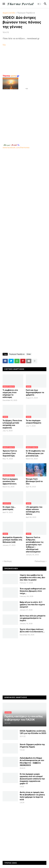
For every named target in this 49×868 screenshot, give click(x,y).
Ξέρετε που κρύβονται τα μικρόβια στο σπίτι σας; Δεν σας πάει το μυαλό (32, 577)
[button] (4, 4)
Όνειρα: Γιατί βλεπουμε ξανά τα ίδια (34, 481)
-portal (11, 76)
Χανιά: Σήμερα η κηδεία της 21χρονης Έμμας (32, 746)
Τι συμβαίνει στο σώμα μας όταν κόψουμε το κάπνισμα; (10, 394)
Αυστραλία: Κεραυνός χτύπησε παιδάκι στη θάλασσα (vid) (12, 540)
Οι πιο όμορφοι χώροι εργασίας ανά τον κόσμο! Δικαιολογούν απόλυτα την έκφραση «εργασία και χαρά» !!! (32, 779)
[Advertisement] (24, 115)
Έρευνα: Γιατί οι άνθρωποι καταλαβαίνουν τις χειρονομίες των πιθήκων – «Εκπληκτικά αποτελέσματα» (35, 544)
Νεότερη (8, 561)
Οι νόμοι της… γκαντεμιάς (9, 508)
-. (11, 145)
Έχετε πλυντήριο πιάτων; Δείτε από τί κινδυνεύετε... (32, 630)
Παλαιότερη (40, 561)
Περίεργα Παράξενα (26, 13)
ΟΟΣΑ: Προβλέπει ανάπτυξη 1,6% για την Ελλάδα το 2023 (33, 732)
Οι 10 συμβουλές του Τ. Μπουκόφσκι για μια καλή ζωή (35, 453)
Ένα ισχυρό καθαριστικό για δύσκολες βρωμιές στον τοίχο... (33, 591)
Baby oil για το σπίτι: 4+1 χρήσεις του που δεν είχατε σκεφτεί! (32, 604)
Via (4, 45)
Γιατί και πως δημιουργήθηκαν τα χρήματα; (35, 392)
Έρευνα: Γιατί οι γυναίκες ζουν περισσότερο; (10, 453)
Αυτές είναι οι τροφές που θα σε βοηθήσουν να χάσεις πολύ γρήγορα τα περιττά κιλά (32, 796)
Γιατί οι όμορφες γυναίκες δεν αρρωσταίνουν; (10, 481)
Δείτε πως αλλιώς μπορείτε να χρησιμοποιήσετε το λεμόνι (33, 618)
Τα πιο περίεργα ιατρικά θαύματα (34, 422)
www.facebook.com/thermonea (24, 172)
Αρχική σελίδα (9, 13)
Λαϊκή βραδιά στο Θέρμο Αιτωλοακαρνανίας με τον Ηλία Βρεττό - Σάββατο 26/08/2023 (32, 762)
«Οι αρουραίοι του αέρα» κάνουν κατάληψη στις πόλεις (34, 511)
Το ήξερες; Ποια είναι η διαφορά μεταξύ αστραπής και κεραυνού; (12, 424)
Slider (29, 354)
